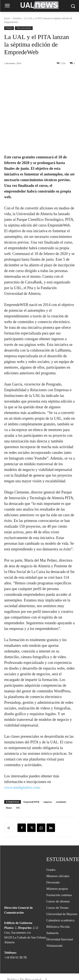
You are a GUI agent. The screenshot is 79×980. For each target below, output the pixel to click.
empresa (48, 775)
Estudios (17, 18)
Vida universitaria (24, 28)
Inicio (7, 18)
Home (9, 781)
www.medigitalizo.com (22, 761)
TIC (18, 781)
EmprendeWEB (31, 775)
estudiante (61, 775)
